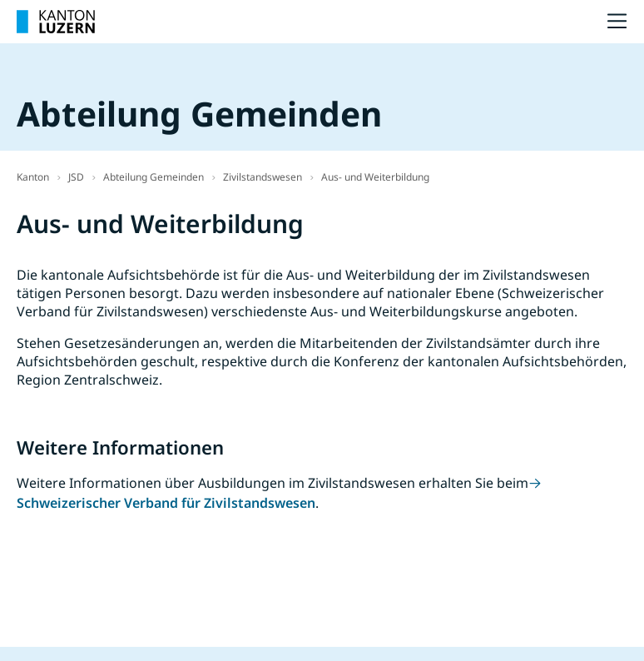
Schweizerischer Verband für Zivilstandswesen (166, 503)
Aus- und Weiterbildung (375, 177)
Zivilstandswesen (263, 177)
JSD (76, 177)
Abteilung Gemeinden (154, 177)
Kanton (33, 177)
